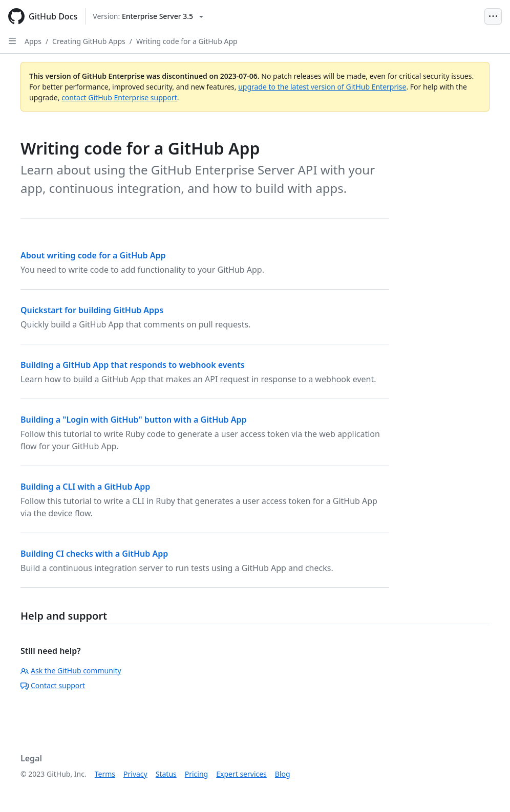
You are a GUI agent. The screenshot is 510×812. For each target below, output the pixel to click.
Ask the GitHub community (71, 671)
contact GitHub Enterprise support (119, 97)
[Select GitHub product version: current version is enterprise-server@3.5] (148, 16)
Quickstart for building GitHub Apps (92, 310)
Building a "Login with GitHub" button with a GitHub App (133, 420)
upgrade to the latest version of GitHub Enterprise (322, 87)
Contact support (53, 685)
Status (166, 774)
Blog (283, 774)
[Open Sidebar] (12, 41)
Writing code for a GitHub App (187, 41)
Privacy (135, 774)
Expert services (241, 774)
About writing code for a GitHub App (93, 255)
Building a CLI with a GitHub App (85, 487)
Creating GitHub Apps (89, 41)
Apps (33, 41)
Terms (105, 774)
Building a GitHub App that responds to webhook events (133, 365)
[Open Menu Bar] (493, 16)
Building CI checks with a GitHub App (94, 554)
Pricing (196, 774)
